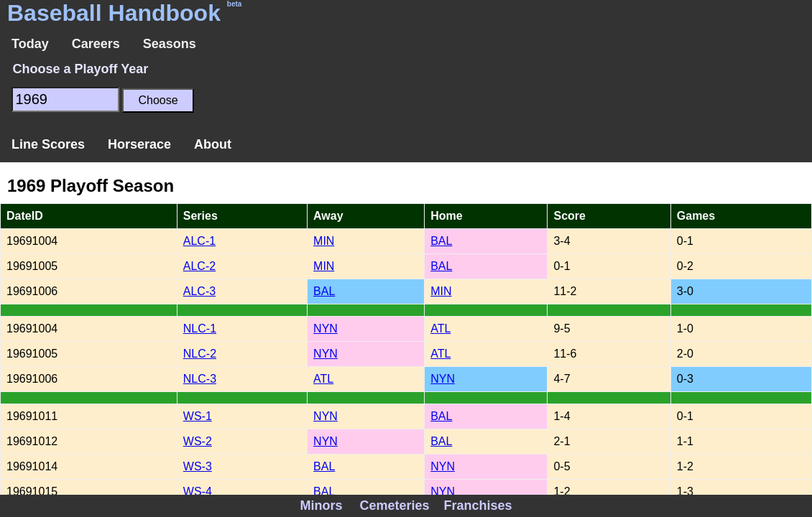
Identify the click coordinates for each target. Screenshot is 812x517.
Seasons (170, 44)
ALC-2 (199, 266)
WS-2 (198, 441)
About (213, 144)
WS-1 (198, 416)
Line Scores (48, 144)
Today (30, 44)
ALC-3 (199, 291)
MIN (324, 241)
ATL (440, 329)
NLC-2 (200, 354)
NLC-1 (200, 329)
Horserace (139, 144)
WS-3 (198, 466)
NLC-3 (200, 379)
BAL (441, 241)
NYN (326, 329)
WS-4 (198, 492)
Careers (96, 44)
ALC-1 (199, 241)
